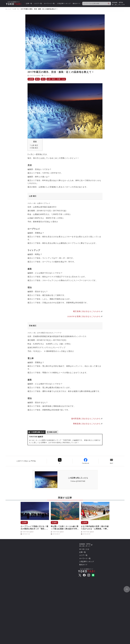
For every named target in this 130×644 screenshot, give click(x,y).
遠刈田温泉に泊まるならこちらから (86, 419)
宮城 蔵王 (34, 148)
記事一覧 (29, 4)
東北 (43, 79)
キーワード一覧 (50, 4)
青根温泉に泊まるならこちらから (87, 424)
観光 (37, 79)
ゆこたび (8, 9)
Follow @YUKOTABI (78, 481)
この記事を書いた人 (37, 432)
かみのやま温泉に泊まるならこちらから (84, 316)
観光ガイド (77, 4)
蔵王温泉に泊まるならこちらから (87, 311)
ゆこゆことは (84, 549)
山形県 (31, 79)
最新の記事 (53, 432)
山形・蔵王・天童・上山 (56, 79)
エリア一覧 (38, 4)
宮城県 (54, 522)
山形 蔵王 (34, 145)
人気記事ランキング (64, 4)
